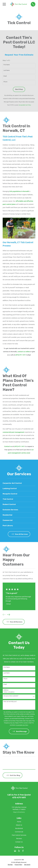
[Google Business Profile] (15, 851)
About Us (19, 825)
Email (5, 76)
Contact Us (19, 842)
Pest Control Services (19, 835)
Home (19, 822)
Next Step (19, 89)
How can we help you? (10, 701)
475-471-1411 (19, 798)
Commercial (19, 832)
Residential (19, 828)
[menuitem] (10, 865)
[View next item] (8, 615)
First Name (7, 65)
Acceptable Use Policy (25, 105)
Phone (5, 82)
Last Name (7, 70)
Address (6, 690)
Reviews (19, 838)
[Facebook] (23, 851)
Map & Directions (19, 812)
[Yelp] (19, 851)
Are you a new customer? (11, 696)
